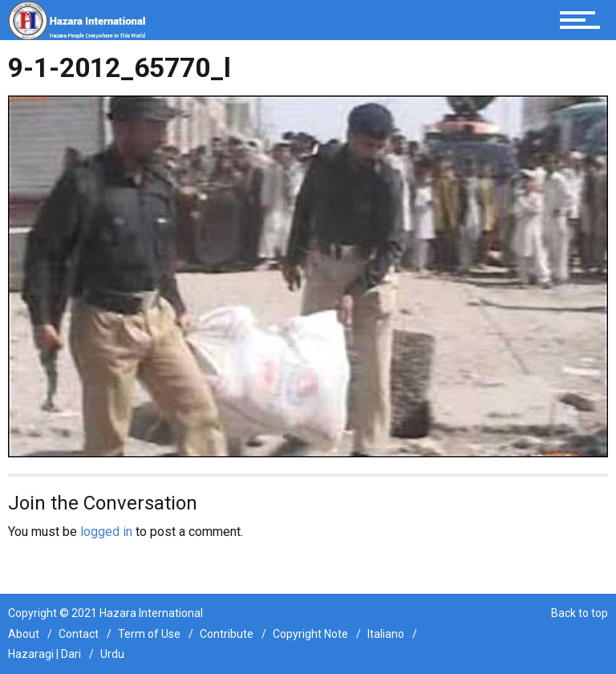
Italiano (386, 634)
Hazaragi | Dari (45, 654)
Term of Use (149, 634)
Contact (79, 634)
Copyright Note (310, 634)
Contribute (227, 634)
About (24, 634)
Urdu (112, 654)
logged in (106, 532)
